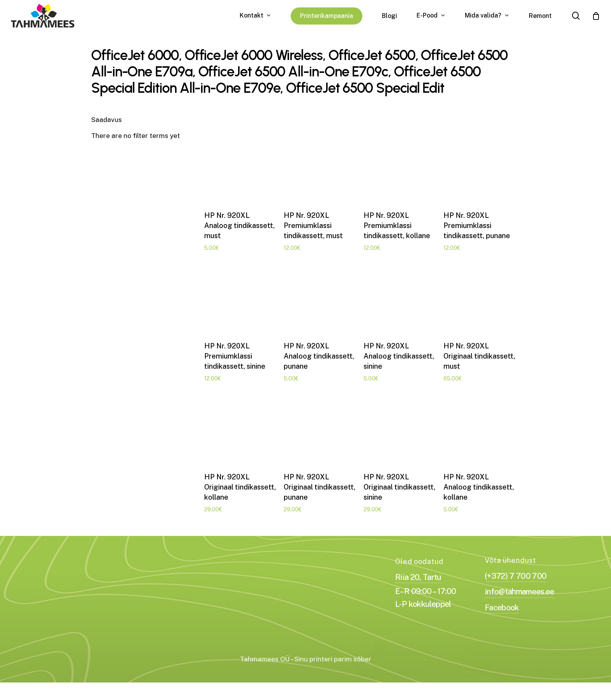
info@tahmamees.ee (520, 601)
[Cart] (596, 16)
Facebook (502, 616)
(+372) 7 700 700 (516, 585)
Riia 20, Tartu (418, 586)
